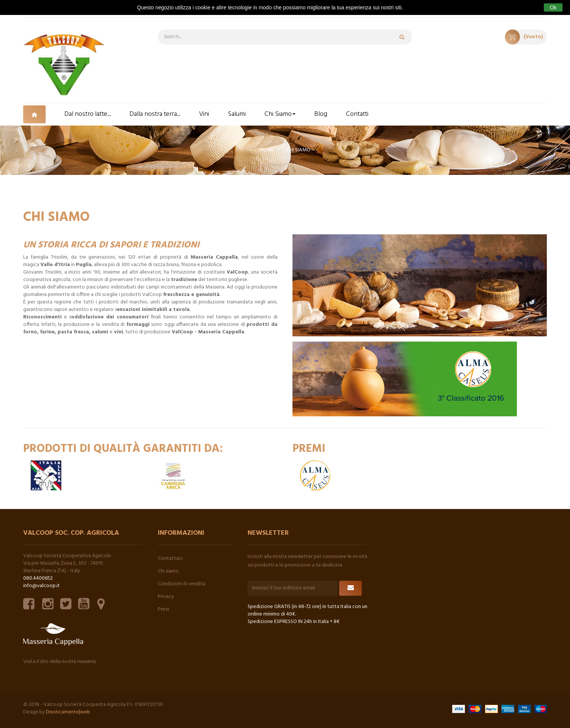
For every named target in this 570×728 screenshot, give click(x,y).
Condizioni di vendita (182, 584)
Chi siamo (168, 571)
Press (163, 609)
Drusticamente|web (68, 712)
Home (267, 150)
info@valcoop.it (42, 586)
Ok (553, 7)
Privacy (166, 597)
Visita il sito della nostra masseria (59, 662)
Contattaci (170, 559)
